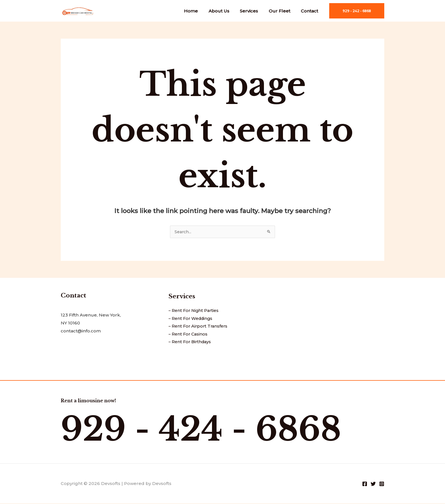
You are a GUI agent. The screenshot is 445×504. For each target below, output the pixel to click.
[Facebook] (365, 484)
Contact (311, 11)
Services (254, 11)
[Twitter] (373, 484)
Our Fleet (283, 11)
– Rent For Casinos (189, 335)
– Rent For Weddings (192, 319)
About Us (226, 11)
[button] (357, 11)
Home (201, 11)
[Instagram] (382, 484)
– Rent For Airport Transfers (199, 327)
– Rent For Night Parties (195, 311)
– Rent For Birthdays (191, 343)
